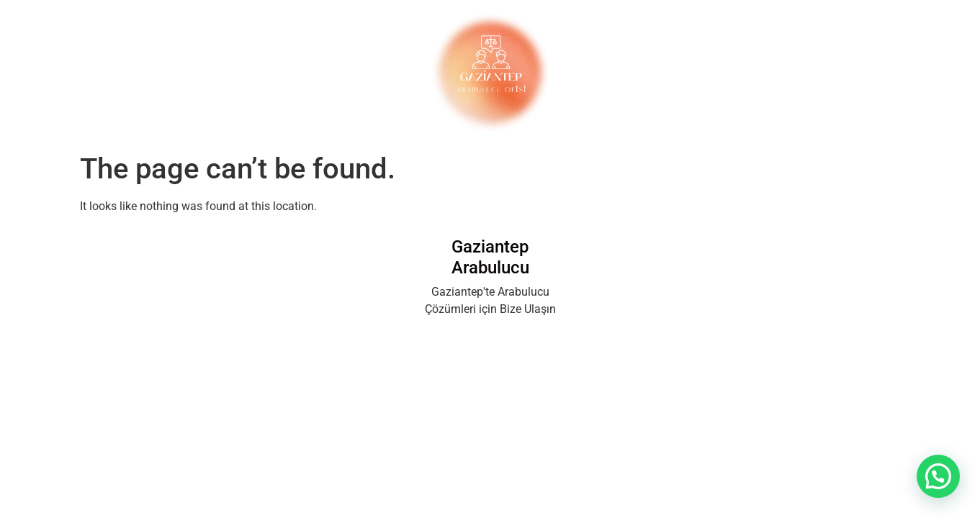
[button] (938, 476)
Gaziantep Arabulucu (490, 257)
